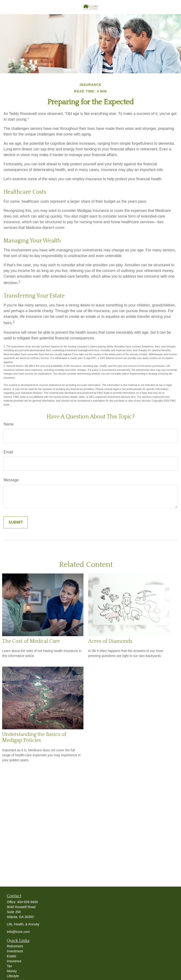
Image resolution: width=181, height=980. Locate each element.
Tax (9, 966)
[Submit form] (16, 522)
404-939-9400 (27, 902)
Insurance (14, 961)
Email (8, 452)
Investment (15, 951)
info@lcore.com (18, 932)
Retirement (15, 946)
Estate (12, 956)
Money (12, 971)
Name (9, 424)
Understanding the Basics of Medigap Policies (34, 737)
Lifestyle (13, 976)
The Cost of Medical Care (31, 641)
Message (11, 480)
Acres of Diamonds (110, 641)
